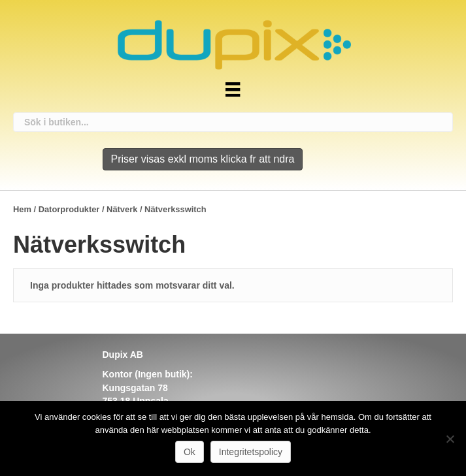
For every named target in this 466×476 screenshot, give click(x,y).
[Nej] (450, 439)
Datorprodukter (69, 209)
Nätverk (122, 209)
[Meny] (233, 89)
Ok (190, 452)
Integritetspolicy (251, 452)
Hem (22, 209)
